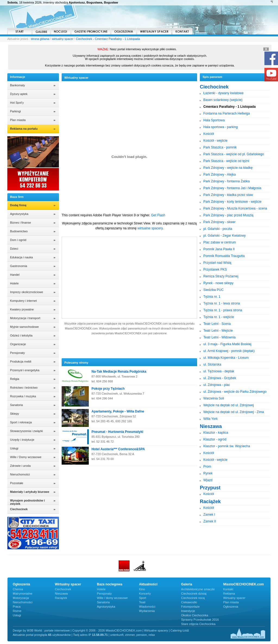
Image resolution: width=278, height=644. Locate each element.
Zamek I (209, 515)
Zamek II (210, 521)
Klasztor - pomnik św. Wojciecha (227, 446)
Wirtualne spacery (156, 630)
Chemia (18, 589)
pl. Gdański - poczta (218, 229)
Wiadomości (147, 607)
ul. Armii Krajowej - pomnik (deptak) (229, 351)
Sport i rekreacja (21, 422)
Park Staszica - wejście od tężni (226, 161)
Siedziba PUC (214, 290)
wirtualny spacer (63, 39)
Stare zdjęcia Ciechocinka (198, 624)
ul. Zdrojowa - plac (217, 385)
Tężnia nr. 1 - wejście (219, 317)
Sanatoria (16, 405)
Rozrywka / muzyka (23, 396)
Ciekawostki (189, 602)
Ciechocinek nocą (193, 598)
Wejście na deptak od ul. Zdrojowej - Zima (234, 412)
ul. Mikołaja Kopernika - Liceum (226, 358)
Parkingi (15, 111)
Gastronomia (19, 266)
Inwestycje (188, 611)
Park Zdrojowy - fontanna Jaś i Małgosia (232, 188)
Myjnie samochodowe (24, 327)
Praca (17, 607)
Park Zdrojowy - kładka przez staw (228, 195)
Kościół (209, 134)
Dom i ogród (18, 240)
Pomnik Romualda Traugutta (224, 256)
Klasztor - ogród (215, 439)
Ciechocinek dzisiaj (194, 594)
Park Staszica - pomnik (220, 147)
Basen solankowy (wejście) (223, 100)
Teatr (142, 602)
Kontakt (228, 589)
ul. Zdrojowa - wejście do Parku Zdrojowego (235, 392)
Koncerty (145, 594)
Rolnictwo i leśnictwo (24, 388)
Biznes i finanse (20, 223)
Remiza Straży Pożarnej (221, 276)
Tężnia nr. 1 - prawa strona (223, 310)
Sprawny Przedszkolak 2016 (200, 620)
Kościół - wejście (215, 141)
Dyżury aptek (19, 94)
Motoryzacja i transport (25, 318)
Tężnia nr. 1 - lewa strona (222, 303)
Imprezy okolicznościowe (27, 292)
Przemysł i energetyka (25, 370)
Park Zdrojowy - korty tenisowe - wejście (232, 202)
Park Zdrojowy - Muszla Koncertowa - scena (235, 208)
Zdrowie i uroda (20, 466)
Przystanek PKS (215, 269)
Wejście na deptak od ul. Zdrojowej (229, 405)
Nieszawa (61, 594)
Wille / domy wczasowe (112, 598)
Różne (17, 611)
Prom (207, 467)
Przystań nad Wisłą (217, 263)
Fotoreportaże (190, 607)
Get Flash (158, 215)
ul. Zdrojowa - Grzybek (220, 378)
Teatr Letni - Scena (217, 324)
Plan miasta (18, 120)
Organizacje (18, 344)
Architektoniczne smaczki (198, 589)
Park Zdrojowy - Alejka (219, 175)
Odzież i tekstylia (21, 335)
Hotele (14, 283)
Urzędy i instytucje (22, 440)
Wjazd (208, 480)
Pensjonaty (17, 353)
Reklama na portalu (24, 129)
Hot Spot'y (17, 103)
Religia (15, 379)
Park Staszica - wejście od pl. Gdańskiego (234, 154)
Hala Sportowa (214, 120)
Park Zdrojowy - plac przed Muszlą (228, 215)
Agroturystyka (19, 214)
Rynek (208, 473)
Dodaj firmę (18, 205)
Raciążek (61, 598)
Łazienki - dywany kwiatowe (223, 93)
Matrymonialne (23, 594)
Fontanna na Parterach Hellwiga (227, 113)
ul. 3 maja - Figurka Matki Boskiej (227, 344)
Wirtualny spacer (234, 598)
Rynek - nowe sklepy (218, 283)
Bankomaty (18, 85)
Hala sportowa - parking (221, 127)
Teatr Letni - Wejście (218, 331)
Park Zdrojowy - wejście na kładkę (228, 168)
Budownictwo (19, 231)
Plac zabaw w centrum (220, 242)
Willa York (211, 419)
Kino (142, 589)
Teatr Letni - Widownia (219, 337)
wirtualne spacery (150, 228)
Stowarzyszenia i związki (26, 431)
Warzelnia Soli (214, 398)
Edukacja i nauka (21, 257)
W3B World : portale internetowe (48, 630)
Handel (15, 275)
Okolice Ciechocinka (195, 615)
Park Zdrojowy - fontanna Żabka (227, 181)
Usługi (14, 448)
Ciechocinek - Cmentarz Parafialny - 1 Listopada (108, 39)
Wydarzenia (147, 611)
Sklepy (15, 414)
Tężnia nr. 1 (212, 297)
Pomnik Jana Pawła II (219, 249)
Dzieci (14, 249)
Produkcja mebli (21, 361)
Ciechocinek (63, 589)
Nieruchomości (20, 474)
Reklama (229, 594)
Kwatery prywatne (22, 309)
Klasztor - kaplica (216, 433)
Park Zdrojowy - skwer (219, 222)
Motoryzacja (21, 598)
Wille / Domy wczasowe (26, 457)
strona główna (40, 39)
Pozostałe (17, 483)
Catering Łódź (180, 630)
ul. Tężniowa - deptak (219, 371)
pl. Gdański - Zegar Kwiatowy (225, 236)
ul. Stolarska (212, 364)
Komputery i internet (23, 301)
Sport (143, 598)
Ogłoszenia (231, 607)
